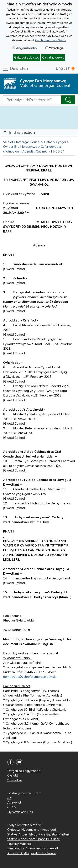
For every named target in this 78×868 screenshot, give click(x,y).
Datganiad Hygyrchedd (24, 771)
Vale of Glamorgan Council (22, 142)
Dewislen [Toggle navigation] (15, 69)
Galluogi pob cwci (27, 58)
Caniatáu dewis (53, 58)
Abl (10, 798)
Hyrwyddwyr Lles (20, 812)
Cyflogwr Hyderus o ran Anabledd (32, 830)
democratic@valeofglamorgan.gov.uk (29, 677)
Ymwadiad (15, 780)
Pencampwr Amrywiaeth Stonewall (33, 848)
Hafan (48, 142)
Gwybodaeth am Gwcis (51, 40)
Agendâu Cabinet (35, 151)
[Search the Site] (68, 100)
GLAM (12, 807)
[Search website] (32, 100)
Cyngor (61, 142)
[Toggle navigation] (39, 133)
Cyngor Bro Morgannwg (20, 147)
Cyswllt (13, 775)
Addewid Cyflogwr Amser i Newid (32, 853)
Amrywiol (14, 803)
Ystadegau (55, 48)
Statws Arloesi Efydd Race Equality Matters (38, 834)
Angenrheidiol (25, 48)
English (65, 68)
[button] (5, 132)
